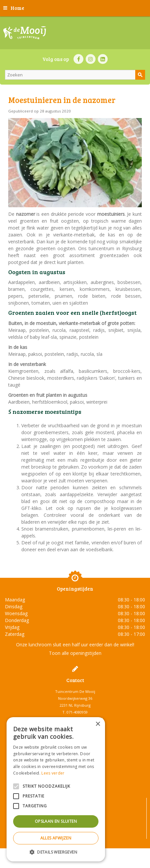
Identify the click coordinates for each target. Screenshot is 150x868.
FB (78, 59)
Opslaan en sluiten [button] (56, 821)
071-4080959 (77, 712)
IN (91, 59)
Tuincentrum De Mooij (75, 691)
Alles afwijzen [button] (56, 838)
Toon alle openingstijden (75, 653)
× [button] (98, 724)
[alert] (56, 789)
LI (103, 59)
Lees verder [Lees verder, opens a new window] (53, 773)
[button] (56, 852)
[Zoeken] (75, 75)
